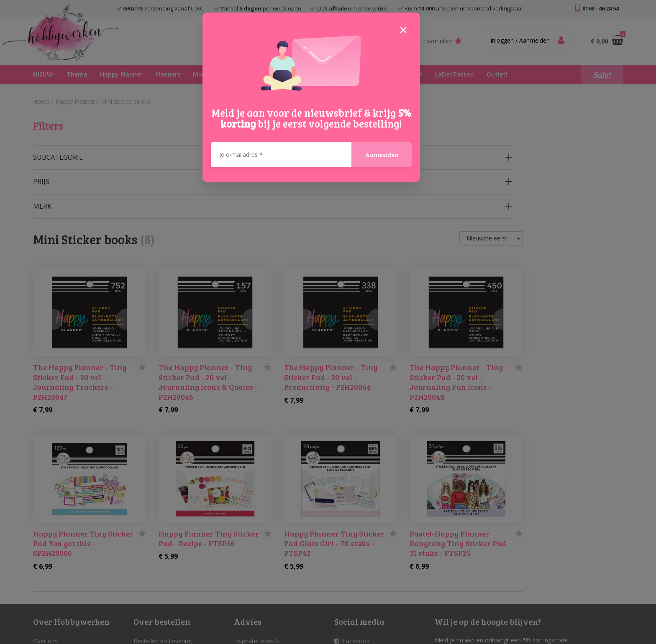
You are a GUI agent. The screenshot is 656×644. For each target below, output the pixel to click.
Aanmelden (382, 155)
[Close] (403, 29)
